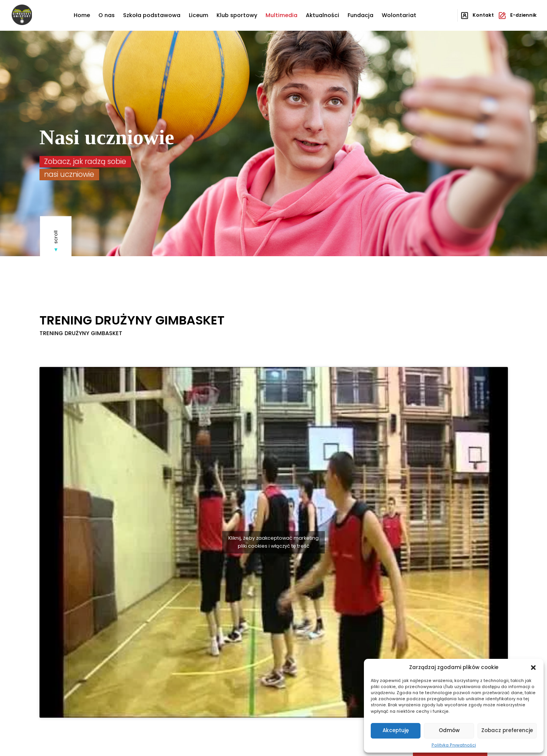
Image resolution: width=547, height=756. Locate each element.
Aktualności (323, 15)
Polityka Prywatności (454, 745)
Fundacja (360, 15)
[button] (533, 668)
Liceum (198, 15)
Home (82, 15)
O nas (107, 15)
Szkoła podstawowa (152, 15)
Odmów (449, 730)
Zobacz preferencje (507, 730)
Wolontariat (399, 15)
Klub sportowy (237, 15)
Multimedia (281, 15)
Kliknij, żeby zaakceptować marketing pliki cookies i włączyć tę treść (273, 542)
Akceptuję (396, 730)
